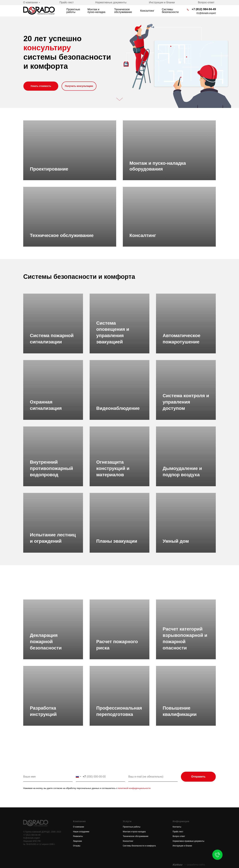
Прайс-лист (66, 2)
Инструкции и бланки (162, 2)
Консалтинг (147, 11)
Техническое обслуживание (123, 11)
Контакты (177, 827)
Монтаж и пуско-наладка (96, 11)
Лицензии (78, 841)
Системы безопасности (170, 11)
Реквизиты (78, 836)
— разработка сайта (195, 865)
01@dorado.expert (206, 13)
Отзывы (77, 846)
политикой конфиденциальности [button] (134, 788)
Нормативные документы (111, 2)
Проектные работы (73, 11)
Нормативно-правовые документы (188, 841)
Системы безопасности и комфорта (139, 846)
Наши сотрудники (81, 832)
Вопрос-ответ (206, 2)
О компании (30, 2)
